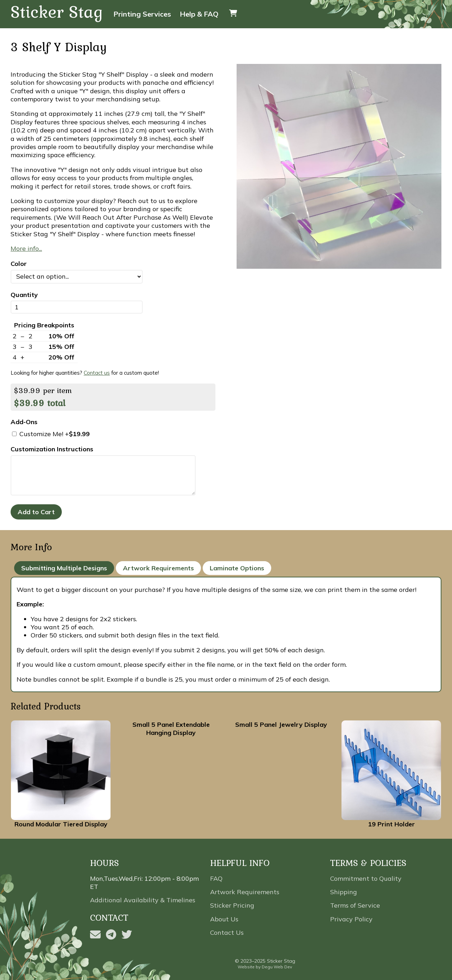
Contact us (97, 373)
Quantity (24, 295)
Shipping (344, 892)
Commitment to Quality (366, 878)
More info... (26, 248)
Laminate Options (237, 568)
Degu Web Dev (277, 967)
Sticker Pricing (232, 905)
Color (19, 264)
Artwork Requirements (158, 568)
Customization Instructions (52, 449)
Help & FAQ (199, 14)
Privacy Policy (351, 919)
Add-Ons (24, 422)
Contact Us (227, 933)
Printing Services (142, 14)
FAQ (216, 878)
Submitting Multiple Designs (64, 568)
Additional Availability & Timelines (143, 900)
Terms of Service (355, 905)
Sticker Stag (57, 12)
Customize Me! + (51, 434)
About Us (224, 919)
